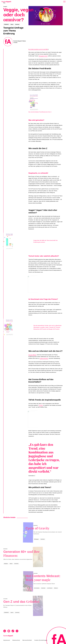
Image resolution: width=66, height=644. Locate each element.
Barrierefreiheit (27, 640)
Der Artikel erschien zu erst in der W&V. (38, 49)
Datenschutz (16, 640)
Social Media (32, 355)
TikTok (41, 405)
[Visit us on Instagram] (9, 631)
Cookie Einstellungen (41, 640)
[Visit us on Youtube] (17, 631)
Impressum (7, 640)
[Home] (6, 1)
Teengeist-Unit (43, 56)
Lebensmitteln (44, 358)
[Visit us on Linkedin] (5, 631)
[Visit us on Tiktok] (13, 631)
